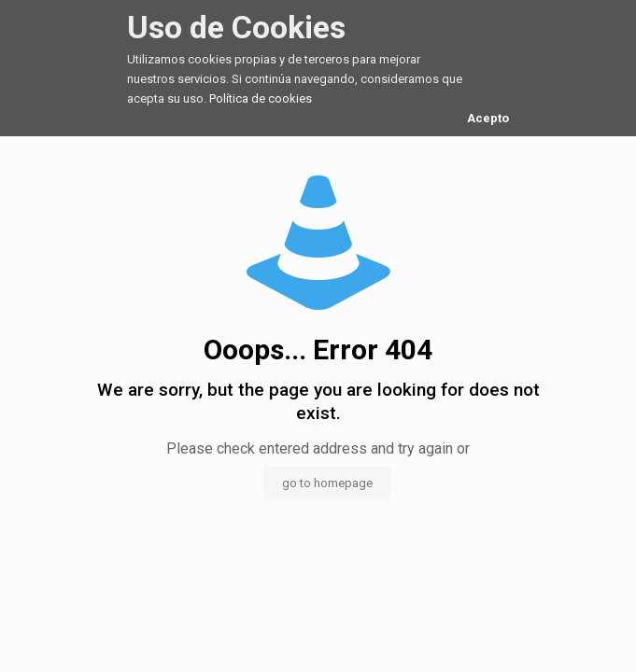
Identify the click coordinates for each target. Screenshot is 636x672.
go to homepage (327, 483)
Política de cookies (261, 98)
